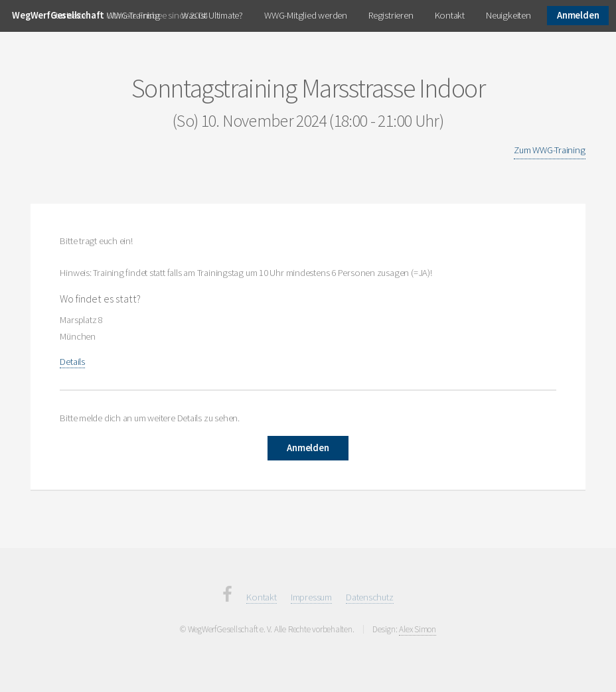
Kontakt (450, 15)
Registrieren (391, 15)
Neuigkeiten (508, 15)
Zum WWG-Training (549, 150)
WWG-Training (133, 15)
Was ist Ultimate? (212, 15)
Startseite (68, 15)
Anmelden (578, 15)
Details (72, 362)
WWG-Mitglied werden (306, 15)
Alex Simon (418, 629)
